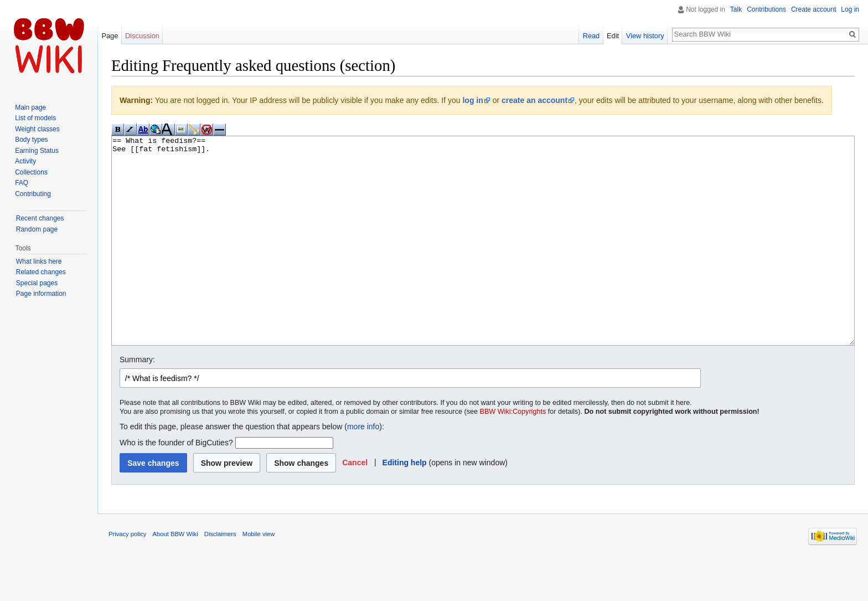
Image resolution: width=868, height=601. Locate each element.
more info (363, 468)
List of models (35, 118)
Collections (31, 172)
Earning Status (37, 151)
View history (645, 36)
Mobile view (259, 576)
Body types (31, 140)
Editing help (405, 504)
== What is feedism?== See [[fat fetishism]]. (483, 262)
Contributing (33, 194)
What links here (39, 261)
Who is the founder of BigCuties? (176, 484)
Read (591, 36)
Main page (30, 107)
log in (472, 100)
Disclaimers (220, 576)
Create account (813, 9)
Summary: (137, 401)
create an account (534, 100)
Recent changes (40, 218)
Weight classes (37, 129)
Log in (850, 9)
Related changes (41, 272)
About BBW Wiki (175, 576)
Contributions (766, 9)
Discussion (142, 36)
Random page (37, 229)
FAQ (22, 183)
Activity (25, 161)
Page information (41, 294)
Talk (736, 9)
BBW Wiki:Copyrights (513, 453)
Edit (613, 36)
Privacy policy (127, 576)
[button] (355, 504)
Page (110, 36)
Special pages (37, 283)
